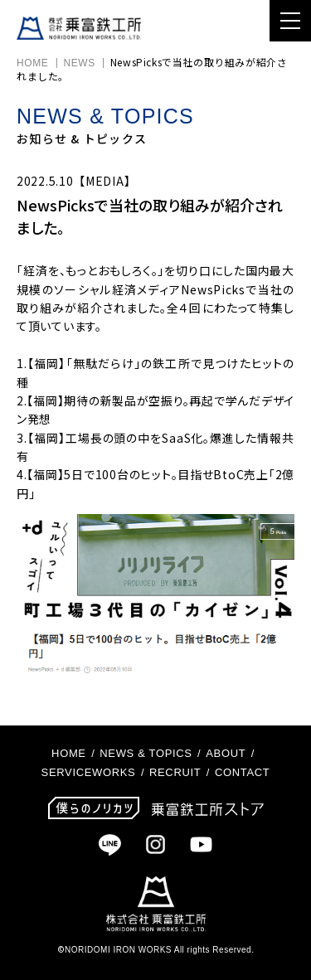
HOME (32, 63)
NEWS (79, 63)
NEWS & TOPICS (146, 753)
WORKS (114, 772)
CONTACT (242, 772)
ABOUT (226, 753)
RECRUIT (175, 772)
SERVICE (67, 772)
